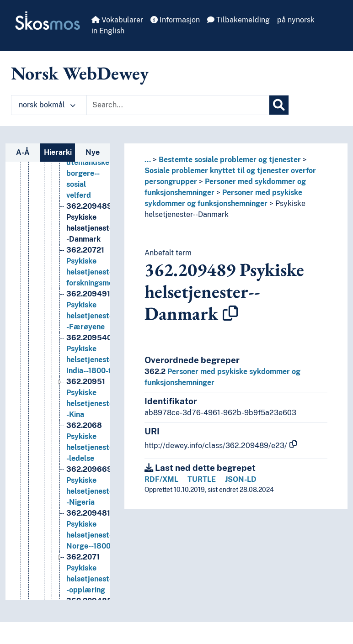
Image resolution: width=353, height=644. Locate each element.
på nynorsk (296, 20)
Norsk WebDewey (80, 73)
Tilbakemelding (238, 20)
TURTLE (202, 479)
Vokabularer (117, 20)
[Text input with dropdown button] (178, 105)
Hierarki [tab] (58, 152)
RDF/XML (161, 479)
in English (108, 31)
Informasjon (175, 20)
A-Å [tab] (23, 152)
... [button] (148, 160)
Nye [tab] (93, 152)
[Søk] (279, 105)
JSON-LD (241, 479)
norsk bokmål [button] (47, 105)
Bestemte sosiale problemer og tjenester (230, 160)
